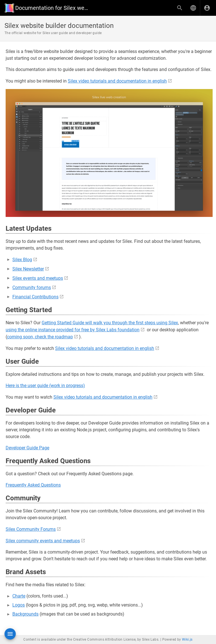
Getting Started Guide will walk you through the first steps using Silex (110, 323)
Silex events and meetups (38, 278)
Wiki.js (187, 639)
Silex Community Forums (31, 529)
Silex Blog (22, 260)
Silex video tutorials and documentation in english (117, 81)
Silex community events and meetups (43, 541)
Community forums (32, 287)
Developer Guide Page (27, 448)
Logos (19, 605)
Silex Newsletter (28, 269)
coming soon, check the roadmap (40, 337)
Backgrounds (25, 614)
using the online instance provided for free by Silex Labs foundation (73, 330)
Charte (19, 596)
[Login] (207, 8)
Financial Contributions (35, 297)
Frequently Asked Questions (33, 485)
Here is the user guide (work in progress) (45, 386)
